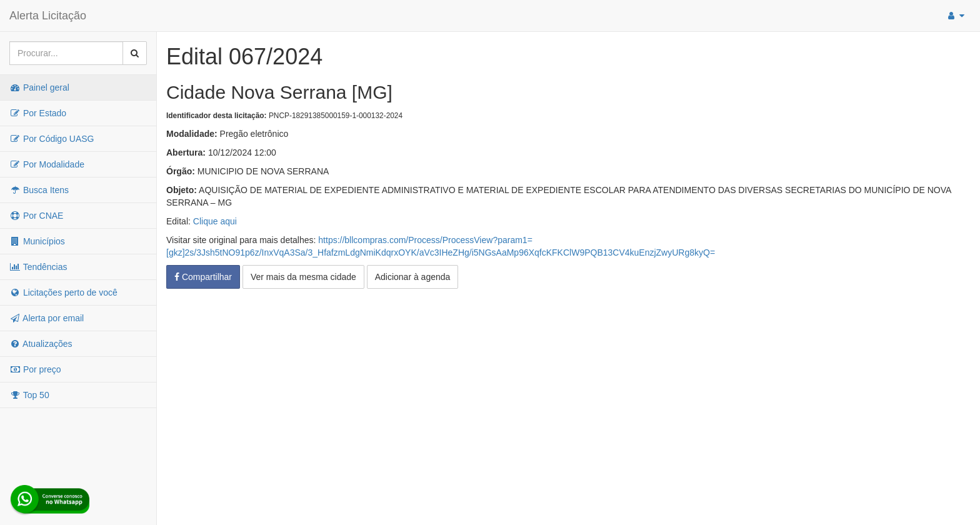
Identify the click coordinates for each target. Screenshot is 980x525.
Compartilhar (203, 277)
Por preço (35, 369)
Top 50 (29, 395)
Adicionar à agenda (413, 277)
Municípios (37, 241)
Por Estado (38, 113)
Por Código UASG (52, 139)
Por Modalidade (47, 164)
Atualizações (41, 344)
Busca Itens (39, 190)
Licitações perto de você (63, 292)
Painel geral (39, 87)
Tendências (38, 267)
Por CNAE (36, 216)
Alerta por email (47, 318)
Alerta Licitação (48, 16)
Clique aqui (215, 221)
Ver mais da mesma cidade (303, 277)
